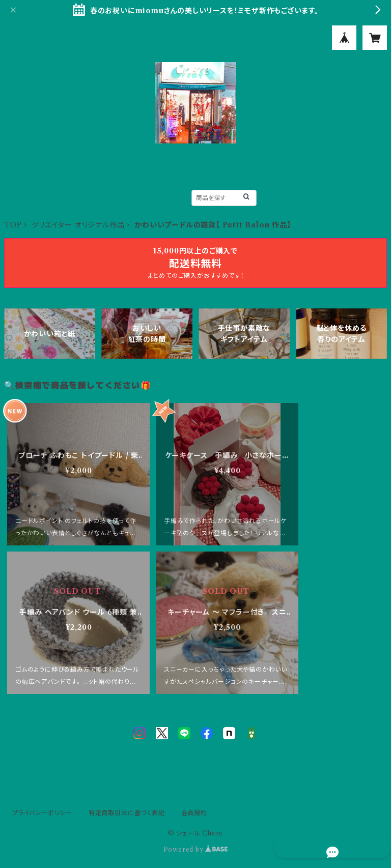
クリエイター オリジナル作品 (78, 225)
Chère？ (156, 174)
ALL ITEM (156, 197)
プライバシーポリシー (42, 813)
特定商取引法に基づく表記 (127, 813)
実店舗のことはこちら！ (310, 174)
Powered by (196, 849)
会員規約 (194, 813)
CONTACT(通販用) (222, 174)
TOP (53, 174)
